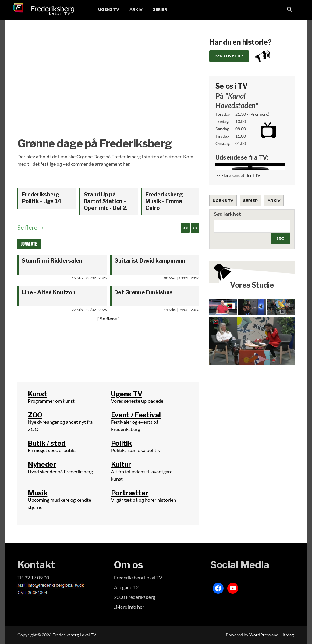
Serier (250, 201)
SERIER (160, 9)
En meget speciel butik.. (52, 450)
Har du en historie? (240, 42)
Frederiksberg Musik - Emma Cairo (164, 201)
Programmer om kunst (51, 401)
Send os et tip (229, 56)
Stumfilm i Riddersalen (52, 261)
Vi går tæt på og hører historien (144, 500)
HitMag (287, 635)
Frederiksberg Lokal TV (74, 635)
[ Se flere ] (108, 318)
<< (185, 228)
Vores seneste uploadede (137, 401)
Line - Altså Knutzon (49, 292)
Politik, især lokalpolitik (135, 450)
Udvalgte (29, 244)
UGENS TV (109, 9)
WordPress (260, 635)
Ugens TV (223, 201)
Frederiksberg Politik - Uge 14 (42, 198)
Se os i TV (232, 86)
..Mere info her (129, 607)
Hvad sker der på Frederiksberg (60, 471)
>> (195, 228)
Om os (129, 565)
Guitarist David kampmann (150, 261)
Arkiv (274, 201)
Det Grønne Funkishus (144, 292)
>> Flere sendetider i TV (238, 175)
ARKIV (136, 9)
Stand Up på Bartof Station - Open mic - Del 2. (106, 201)
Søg (280, 238)
